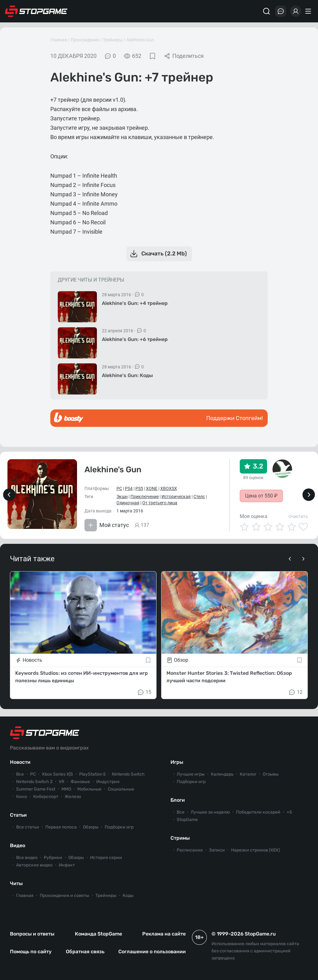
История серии (106, 858)
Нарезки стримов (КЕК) (256, 850)
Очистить (298, 516)
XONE (152, 488)
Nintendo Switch (128, 774)
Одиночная (128, 503)
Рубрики (53, 858)
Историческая (176, 497)
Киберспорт (46, 797)
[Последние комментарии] (281, 11)
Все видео (27, 858)
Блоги (178, 800)
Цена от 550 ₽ (261, 496)
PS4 (129, 488)
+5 (289, 812)
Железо (73, 797)
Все (20, 774)
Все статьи (28, 827)
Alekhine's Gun (140, 40)
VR (61, 782)
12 (295, 692)
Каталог (248, 774)
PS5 (139, 488)
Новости (20, 762)
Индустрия (108, 782)
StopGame (187, 820)
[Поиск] (266, 11)
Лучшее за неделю (210, 812)
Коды (128, 896)
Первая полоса (61, 827)
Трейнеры (113, 40)
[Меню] (309, 11)
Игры (177, 762)
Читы (16, 883)
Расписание (190, 850)
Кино (22, 797)
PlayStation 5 (92, 774)
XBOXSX (169, 488)
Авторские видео (34, 865)
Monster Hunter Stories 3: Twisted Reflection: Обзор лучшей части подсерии (229, 677)
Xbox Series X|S (57, 774)
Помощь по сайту (31, 952)
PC (119, 488)
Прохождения (85, 40)
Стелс (199, 497)
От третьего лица (160, 503)
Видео (18, 845)
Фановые (80, 782)
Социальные (121, 789)
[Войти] (296, 11)
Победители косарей (258, 812)
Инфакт (67, 865)
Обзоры (91, 827)
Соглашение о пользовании (152, 952)
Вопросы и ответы (32, 934)
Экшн (122, 497)
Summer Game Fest (36, 789)
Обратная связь (85, 952)
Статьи (18, 815)
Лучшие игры (191, 774)
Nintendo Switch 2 (34, 782)
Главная (59, 40)
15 (144, 692)
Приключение (145, 497)
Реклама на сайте (164, 934)
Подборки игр (119, 827)
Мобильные (89, 789)
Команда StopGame (98, 934)
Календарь (222, 774)
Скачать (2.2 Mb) (158, 254)
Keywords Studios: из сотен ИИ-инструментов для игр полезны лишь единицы (82, 677)
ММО (66, 789)
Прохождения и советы (64, 896)
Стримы (180, 838)
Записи (217, 850)
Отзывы (271, 774)
